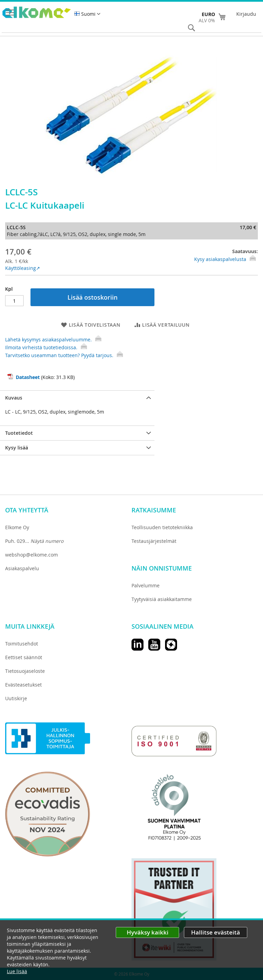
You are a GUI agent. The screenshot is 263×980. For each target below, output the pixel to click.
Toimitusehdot (22, 644)
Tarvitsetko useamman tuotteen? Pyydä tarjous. (64, 355)
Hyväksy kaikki (148, 932)
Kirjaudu (246, 14)
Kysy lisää (17, 448)
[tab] (77, 398)
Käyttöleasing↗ (23, 268)
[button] (87, 14)
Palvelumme (146, 585)
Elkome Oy (17, 527)
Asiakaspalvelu (22, 568)
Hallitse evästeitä (216, 932)
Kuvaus (14, 398)
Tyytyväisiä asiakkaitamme (162, 599)
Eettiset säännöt (24, 657)
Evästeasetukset (23, 685)
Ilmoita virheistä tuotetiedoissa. (46, 347)
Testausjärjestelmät (154, 541)
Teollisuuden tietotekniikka (162, 527)
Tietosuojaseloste (25, 671)
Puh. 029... (34, 541)
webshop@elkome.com (32, 555)
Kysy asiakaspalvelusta (220, 259)
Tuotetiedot (19, 433)
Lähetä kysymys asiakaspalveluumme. (53, 339)
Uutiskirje (16, 698)
